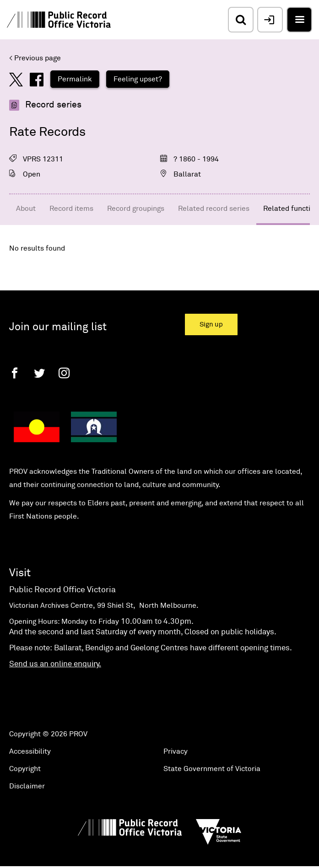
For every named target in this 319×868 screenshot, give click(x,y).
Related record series (214, 209)
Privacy (176, 751)
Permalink (75, 79)
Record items (71, 209)
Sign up (211, 324)
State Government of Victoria (212, 769)
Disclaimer (27, 786)
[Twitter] (39, 373)
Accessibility (30, 751)
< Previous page (35, 58)
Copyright (25, 769)
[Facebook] (15, 373)
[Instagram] (64, 373)
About (26, 209)
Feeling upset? (138, 79)
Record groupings (136, 209)
